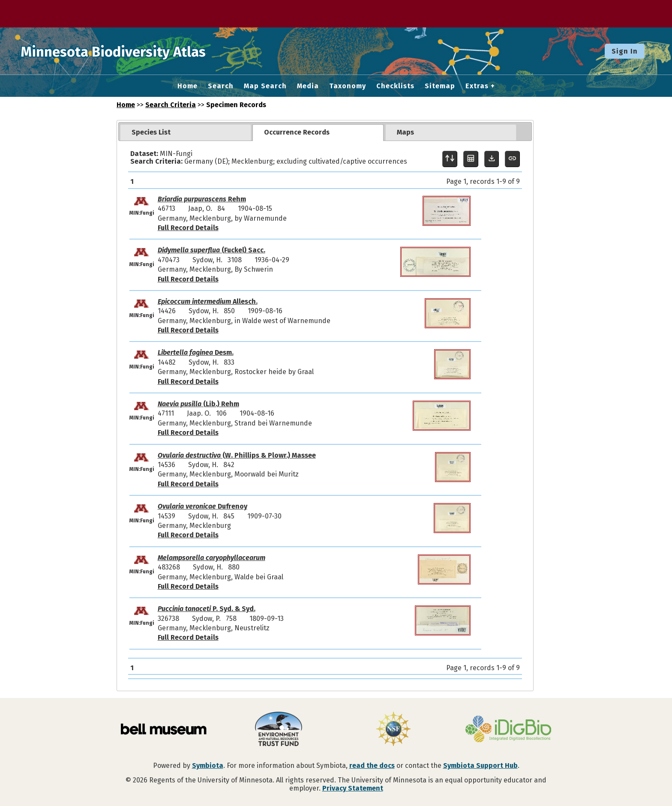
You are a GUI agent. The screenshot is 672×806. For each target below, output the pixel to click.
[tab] (186, 132)
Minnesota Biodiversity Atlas (133, 51)
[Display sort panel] (450, 159)
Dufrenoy (202, 506)
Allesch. (208, 301)
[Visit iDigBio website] (508, 730)
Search (221, 86)
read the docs (372, 766)
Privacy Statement (353, 788)
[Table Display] (471, 159)
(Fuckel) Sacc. (211, 250)
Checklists (395, 86)
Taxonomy (348, 86)
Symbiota (208, 766)
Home (187, 86)
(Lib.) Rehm (198, 404)
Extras (477, 86)
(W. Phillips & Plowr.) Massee (237, 455)
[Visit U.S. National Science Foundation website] (393, 730)
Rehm (202, 199)
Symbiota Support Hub (480, 766)
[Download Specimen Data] (492, 159)
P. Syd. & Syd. (207, 609)
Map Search (265, 86)
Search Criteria (171, 105)
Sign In (625, 51)
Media (308, 86)
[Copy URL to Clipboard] (512, 159)
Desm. (196, 352)
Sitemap (440, 86)
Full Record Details (188, 228)
